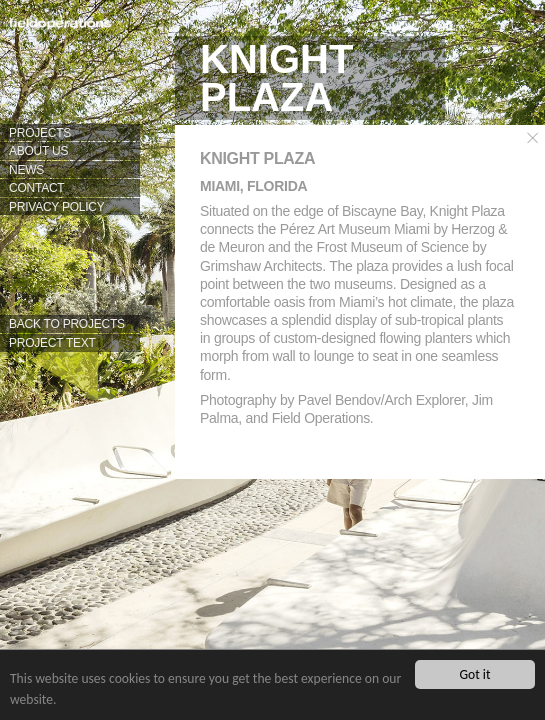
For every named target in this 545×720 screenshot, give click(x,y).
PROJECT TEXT (52, 343)
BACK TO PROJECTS (67, 324)
